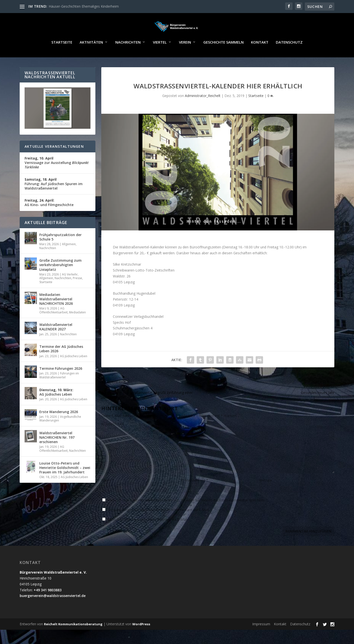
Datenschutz (289, 57)
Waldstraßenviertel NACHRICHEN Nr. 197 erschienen (57, 452)
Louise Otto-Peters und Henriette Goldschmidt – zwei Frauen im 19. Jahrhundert (65, 482)
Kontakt (260, 57)
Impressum (261, 638)
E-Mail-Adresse (195, 494)
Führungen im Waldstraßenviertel (59, 390)
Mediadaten (77, 327)
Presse (77, 292)
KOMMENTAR (113, 438)
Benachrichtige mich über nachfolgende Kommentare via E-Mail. (158, 524)
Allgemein (69, 258)
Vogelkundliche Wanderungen (60, 433)
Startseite (62, 57)
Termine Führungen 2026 (61, 383)
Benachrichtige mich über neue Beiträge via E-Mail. (147, 534)
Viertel (160, 57)
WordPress (141, 638)
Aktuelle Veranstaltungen (54, 161)
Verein (185, 57)
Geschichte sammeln (223, 57)
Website (265, 494)
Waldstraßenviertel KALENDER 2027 (56, 341)
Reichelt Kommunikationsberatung (73, 638)
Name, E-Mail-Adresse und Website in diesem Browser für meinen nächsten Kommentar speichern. (186, 514)
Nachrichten (128, 57)
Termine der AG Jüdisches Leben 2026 (61, 363)
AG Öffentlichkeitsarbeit (53, 325)
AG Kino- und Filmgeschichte (49, 217)
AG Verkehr (70, 289)
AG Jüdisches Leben (74, 370)
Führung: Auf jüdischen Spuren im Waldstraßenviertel (54, 198)
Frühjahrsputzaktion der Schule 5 (60, 251)
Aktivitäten (91, 57)
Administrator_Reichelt (203, 110)
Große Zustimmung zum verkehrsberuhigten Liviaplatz (60, 279)
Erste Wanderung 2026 (59, 426)
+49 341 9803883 (48, 604)
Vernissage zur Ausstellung (57, 177)
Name (108, 494)
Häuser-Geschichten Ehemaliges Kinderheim (84, 6)
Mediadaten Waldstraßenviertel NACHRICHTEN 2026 (56, 313)
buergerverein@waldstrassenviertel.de (53, 610)
